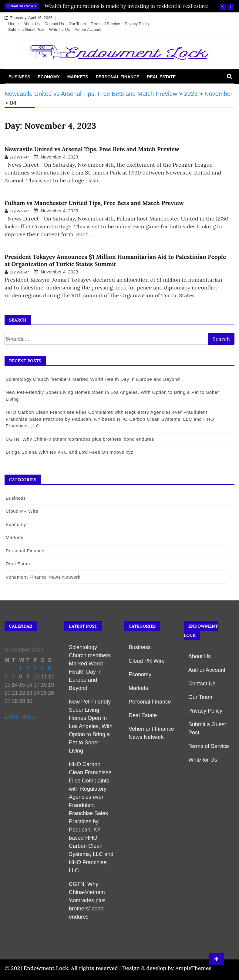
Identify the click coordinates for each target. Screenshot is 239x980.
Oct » (29, 717)
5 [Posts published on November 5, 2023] (49, 668)
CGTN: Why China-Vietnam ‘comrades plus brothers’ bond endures (80, 439)
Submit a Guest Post (26, 29)
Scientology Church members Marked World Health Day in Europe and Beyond (93, 379)
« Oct (11, 717)
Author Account (88, 29)
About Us (31, 24)
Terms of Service (105, 24)
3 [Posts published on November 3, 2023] (35, 668)
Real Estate (161, 77)
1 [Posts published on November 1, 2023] (21, 668)
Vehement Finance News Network (43, 577)
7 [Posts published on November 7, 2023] (13, 677)
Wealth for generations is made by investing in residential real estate (126, 6)
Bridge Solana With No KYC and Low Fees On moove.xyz (69, 452)
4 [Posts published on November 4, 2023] (42, 668)
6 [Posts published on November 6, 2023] (6, 677)
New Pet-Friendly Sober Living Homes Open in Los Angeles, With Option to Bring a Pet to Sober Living (91, 726)
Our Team (77, 24)
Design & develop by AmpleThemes (167, 968)
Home (13, 24)
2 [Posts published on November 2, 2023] (28, 668)
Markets (78, 77)
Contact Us (54, 24)
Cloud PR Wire (22, 511)
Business (19, 77)
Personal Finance (118, 77)
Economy (49, 77)
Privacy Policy (137, 24)
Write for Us (59, 29)
